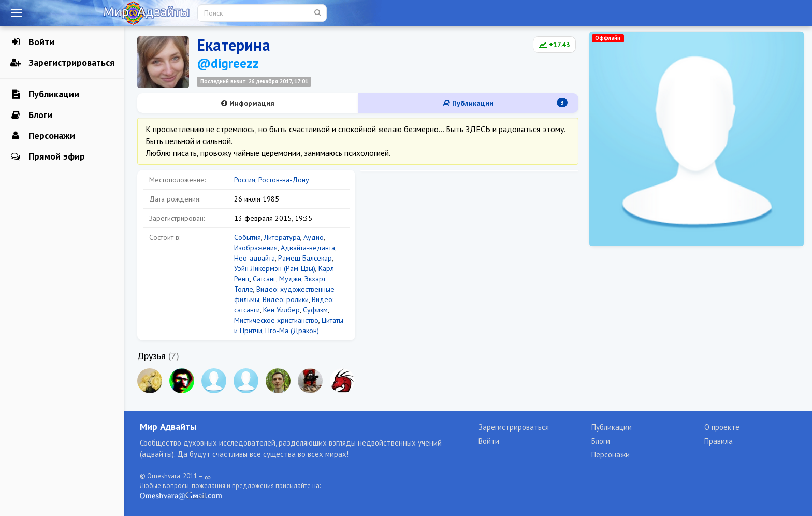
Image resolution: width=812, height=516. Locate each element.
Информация (248, 103)
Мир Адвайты (168, 427)
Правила (719, 441)
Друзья (151, 356)
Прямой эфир (48, 156)
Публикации (45, 94)
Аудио (314, 237)
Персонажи (43, 136)
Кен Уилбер (281, 310)
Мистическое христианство (276, 320)
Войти (32, 42)
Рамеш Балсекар (305, 258)
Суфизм (315, 310)
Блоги (31, 115)
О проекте (722, 427)
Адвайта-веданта (308, 248)
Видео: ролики (286, 299)
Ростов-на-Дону (284, 180)
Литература (282, 237)
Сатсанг (264, 279)
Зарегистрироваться (62, 63)
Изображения (256, 248)
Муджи (290, 279)
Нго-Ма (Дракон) (292, 331)
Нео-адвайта (255, 258)
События (248, 237)
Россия (245, 180)
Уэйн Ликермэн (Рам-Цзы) (275, 268)
